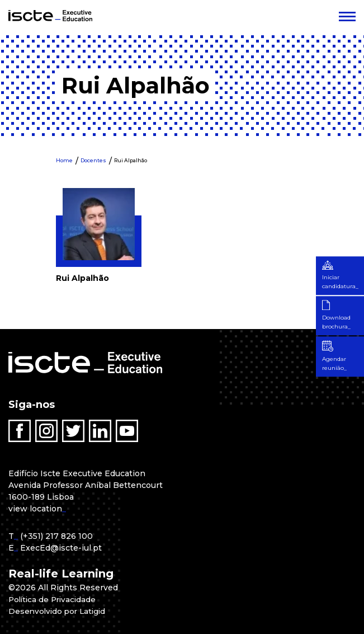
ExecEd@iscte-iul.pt (61, 548)
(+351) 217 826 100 (56, 536)
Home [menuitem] (64, 160)
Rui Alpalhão (131, 160)
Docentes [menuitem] (93, 160)
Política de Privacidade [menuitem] (54, 599)
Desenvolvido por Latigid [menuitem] (59, 611)
